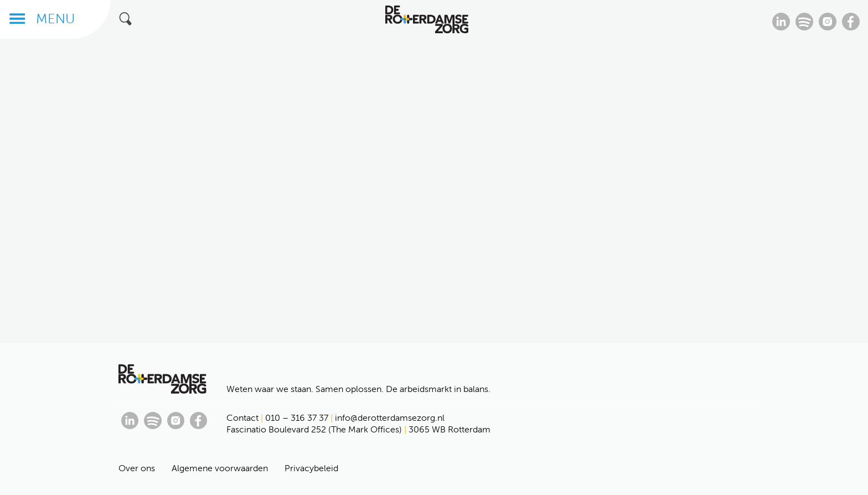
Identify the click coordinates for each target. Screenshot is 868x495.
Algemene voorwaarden (220, 468)
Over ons (137, 468)
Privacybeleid (311, 468)
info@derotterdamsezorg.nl (390, 418)
